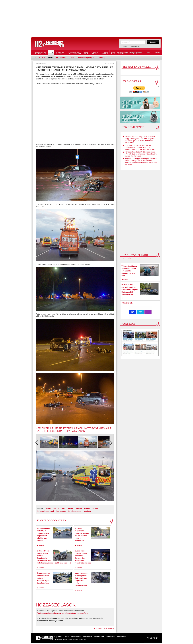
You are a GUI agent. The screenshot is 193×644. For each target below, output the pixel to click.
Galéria (67, 637)
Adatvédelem (99, 637)
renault (70, 508)
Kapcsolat (58, 637)
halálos (87, 508)
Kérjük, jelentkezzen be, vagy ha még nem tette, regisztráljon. (62, 613)
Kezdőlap (41, 53)
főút (55, 508)
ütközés (79, 508)
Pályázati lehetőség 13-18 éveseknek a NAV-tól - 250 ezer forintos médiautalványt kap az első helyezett (141, 154)
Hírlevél (156, 53)
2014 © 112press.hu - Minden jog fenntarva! (70, 639)
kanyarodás (61, 511)
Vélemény (101, 58)
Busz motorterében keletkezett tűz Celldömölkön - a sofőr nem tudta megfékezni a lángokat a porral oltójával (140, 147)
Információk (121, 637)
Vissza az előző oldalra (105, 628)
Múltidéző (75, 53)
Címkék (125, 46)
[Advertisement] (97, 19)
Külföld (72, 58)
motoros (62, 508)
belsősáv (87, 511)
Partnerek (127, 303)
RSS (147, 53)
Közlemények (119, 53)
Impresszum (88, 637)
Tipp (86, 53)
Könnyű (61, 53)
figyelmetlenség (75, 511)
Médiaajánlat (76, 637)
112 (51, 53)
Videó (95, 53)
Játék (105, 53)
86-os (48, 508)
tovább (41, 545)
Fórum (134, 53)
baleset (95, 508)
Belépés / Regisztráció (133, 53)
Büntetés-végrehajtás (86, 58)
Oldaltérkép (136, 46)
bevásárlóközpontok (46, 511)
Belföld (50, 58)
